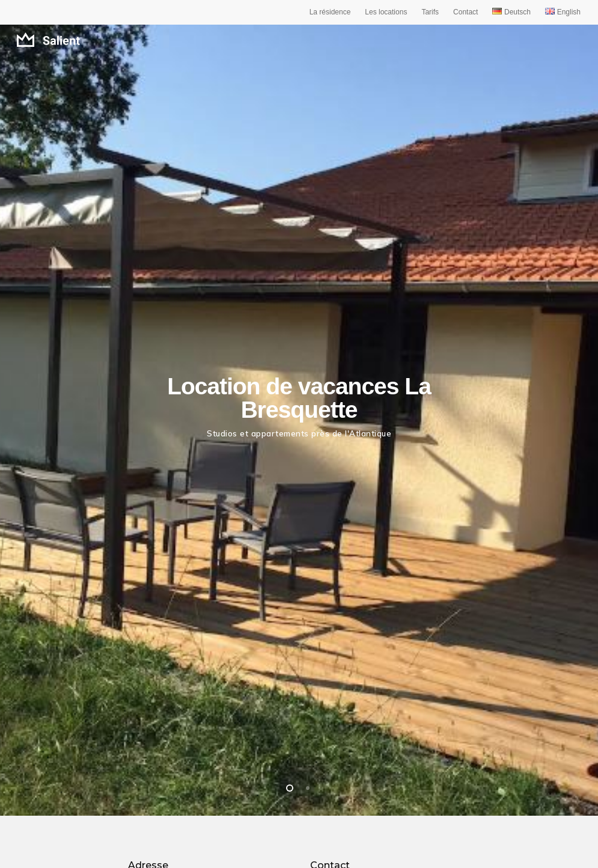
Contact (465, 12)
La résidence (330, 12)
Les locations (386, 12)
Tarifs (430, 12)
